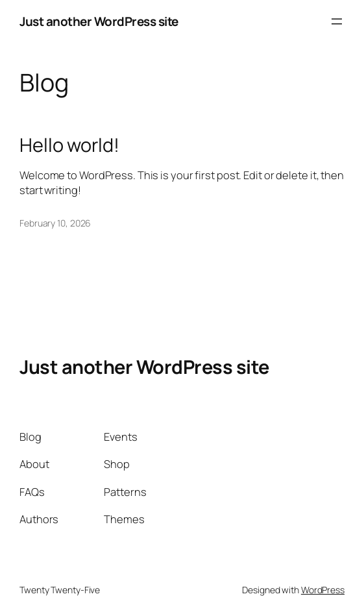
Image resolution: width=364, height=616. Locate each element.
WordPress (323, 590)
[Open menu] (337, 21)
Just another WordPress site (99, 21)
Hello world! (69, 145)
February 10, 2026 (55, 223)
